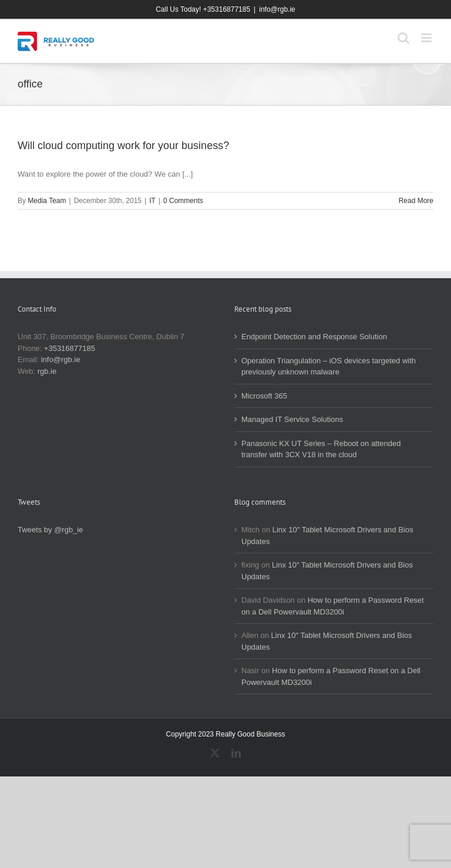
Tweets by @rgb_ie (50, 530)
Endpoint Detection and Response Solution (314, 337)
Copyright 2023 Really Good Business (226, 734)
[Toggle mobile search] (403, 38)
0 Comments (183, 201)
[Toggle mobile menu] (427, 38)
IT (152, 201)
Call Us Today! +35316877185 (203, 9)
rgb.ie (47, 371)
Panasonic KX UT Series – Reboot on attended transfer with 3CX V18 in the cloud (321, 449)
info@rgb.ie (277, 9)
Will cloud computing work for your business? (123, 146)
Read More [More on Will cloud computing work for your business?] (416, 201)
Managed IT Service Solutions (292, 419)
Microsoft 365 (264, 396)
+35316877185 (70, 348)
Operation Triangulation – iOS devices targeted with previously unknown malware (329, 367)
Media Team (47, 201)
